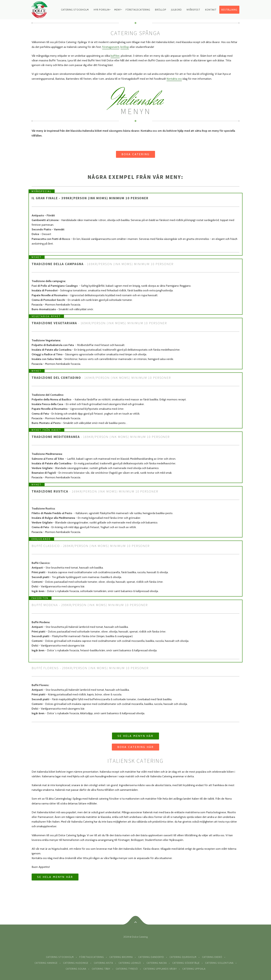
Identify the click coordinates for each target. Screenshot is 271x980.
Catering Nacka (157, 963)
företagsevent (111, 47)
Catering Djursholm (183, 957)
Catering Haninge (46, 963)
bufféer (115, 56)
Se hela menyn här (135, 736)
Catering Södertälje (186, 963)
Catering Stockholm (75, 10)
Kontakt (211, 10)
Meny (118, 10)
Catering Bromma (121, 957)
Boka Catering (136, 154)
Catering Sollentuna (219, 963)
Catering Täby (101, 969)
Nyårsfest (193, 10)
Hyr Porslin (102, 10)
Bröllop (161, 10)
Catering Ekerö (212, 957)
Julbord (176, 10)
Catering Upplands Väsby (160, 969)
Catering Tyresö (127, 969)
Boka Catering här (135, 747)
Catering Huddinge (76, 963)
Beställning (229, 10)
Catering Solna (76, 969)
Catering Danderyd (151, 957)
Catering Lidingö (130, 963)
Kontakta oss (174, 79)
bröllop (125, 47)
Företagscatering (138, 10)
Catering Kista (103, 963)
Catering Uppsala (194, 969)
